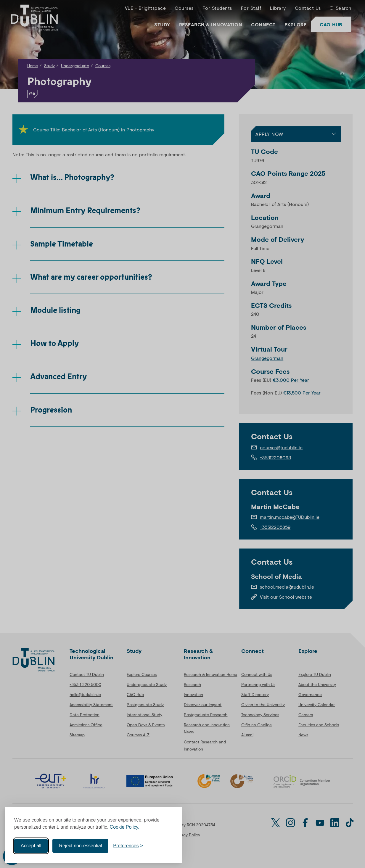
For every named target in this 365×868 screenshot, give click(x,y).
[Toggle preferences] (128, 846)
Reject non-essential (80, 846)
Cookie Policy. (125, 827)
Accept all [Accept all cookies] (31, 846)
